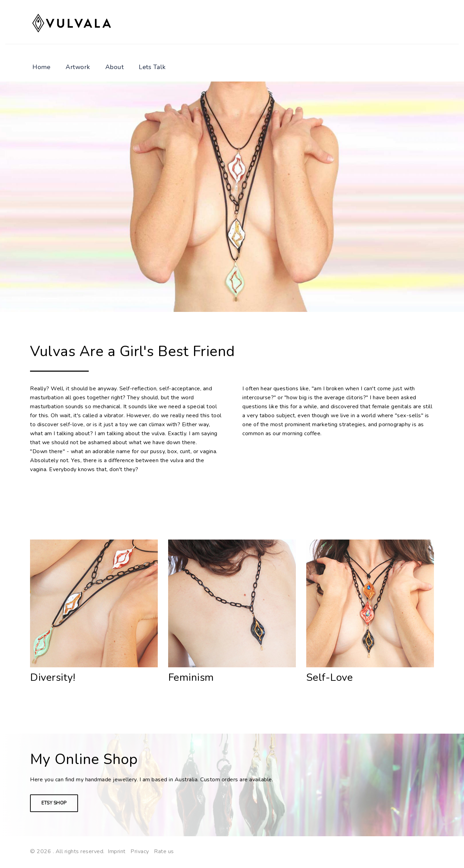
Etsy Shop (54, 803)
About (115, 67)
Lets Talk (152, 67)
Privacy (140, 851)
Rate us (164, 851)
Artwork (78, 67)
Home (41, 67)
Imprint (117, 851)
